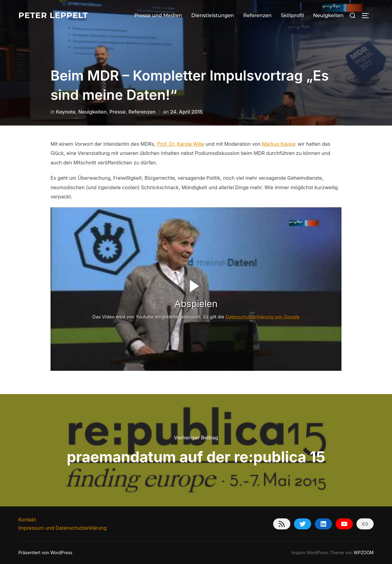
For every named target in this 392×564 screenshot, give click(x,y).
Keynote (66, 112)
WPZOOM (364, 553)
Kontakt (27, 520)
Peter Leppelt (53, 15)
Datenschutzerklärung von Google (263, 317)
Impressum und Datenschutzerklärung (62, 528)
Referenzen (257, 15)
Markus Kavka (278, 144)
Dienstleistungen (213, 15)
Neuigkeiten (328, 15)
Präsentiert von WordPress (45, 553)
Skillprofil (292, 15)
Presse (117, 112)
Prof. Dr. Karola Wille (181, 144)
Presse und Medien (158, 15)
